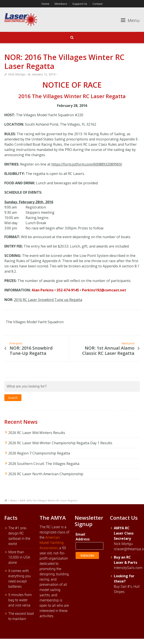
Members (61, 4)
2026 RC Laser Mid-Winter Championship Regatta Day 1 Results (60, 443)
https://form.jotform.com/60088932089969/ (87, 164)
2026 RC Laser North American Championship (46, 474)
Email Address (83, 537)
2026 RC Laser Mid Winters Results (37, 433)
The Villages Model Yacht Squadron (35, 322)
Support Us (80, 4)
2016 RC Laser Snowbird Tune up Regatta (48, 300)
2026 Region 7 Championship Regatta (39, 453)
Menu (130, 20)
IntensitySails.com (128, 568)
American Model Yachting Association (52, 543)
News (14, 501)
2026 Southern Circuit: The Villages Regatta (44, 464)
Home (45, 4)
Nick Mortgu (17, 74)
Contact (97, 4)
